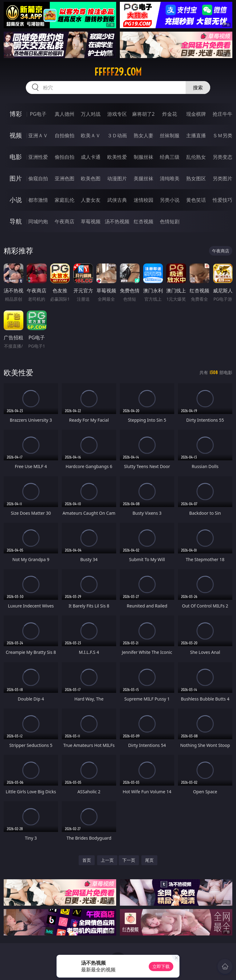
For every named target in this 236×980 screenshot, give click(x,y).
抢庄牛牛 (222, 114)
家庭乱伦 (65, 200)
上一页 (107, 860)
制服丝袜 (144, 157)
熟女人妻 (144, 135)
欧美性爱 (117, 157)
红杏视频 (144, 221)
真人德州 (65, 114)
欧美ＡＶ (91, 135)
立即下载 (161, 966)
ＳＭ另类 (222, 135)
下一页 (129, 860)
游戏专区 (117, 114)
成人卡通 (91, 157)
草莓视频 (91, 221)
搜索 (198, 88)
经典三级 (170, 157)
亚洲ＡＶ (38, 135)
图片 (16, 178)
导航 (16, 221)
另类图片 (222, 178)
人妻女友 (91, 200)
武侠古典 (117, 200)
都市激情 (38, 200)
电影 (16, 157)
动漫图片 (117, 178)
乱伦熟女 (196, 157)
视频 (16, 135)
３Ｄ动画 (117, 135)
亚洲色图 (65, 178)
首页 (87, 860)
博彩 (16, 114)
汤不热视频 (117, 221)
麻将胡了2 (143, 114)
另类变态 (222, 157)
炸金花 (170, 114)
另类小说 (170, 200)
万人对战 (91, 114)
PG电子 (38, 114)
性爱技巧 (222, 200)
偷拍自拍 (65, 157)
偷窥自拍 (38, 178)
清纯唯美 (170, 178)
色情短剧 (170, 221)
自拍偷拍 (65, 135)
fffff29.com (118, 72)
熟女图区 (196, 178)
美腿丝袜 (144, 178)
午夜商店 (65, 221)
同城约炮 (38, 221)
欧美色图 (91, 178)
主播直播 (196, 135)
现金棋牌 (196, 114)
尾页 (149, 860)
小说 (16, 200)
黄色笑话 (196, 200)
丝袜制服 (170, 135)
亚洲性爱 (38, 157)
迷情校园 (144, 200)
